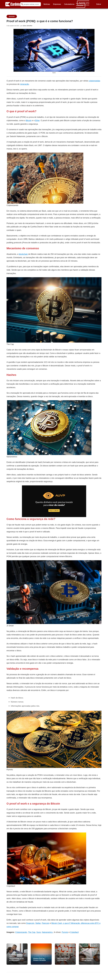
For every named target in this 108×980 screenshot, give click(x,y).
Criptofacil (74, 932)
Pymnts (65, 932)
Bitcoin (29, 120)
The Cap (32, 932)
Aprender (12, 16)
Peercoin (46, 923)
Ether (37, 120)
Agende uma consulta (83, 4)
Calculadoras (69, 4)
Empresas (57, 4)
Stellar (38, 923)
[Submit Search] (22, 4)
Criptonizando (21, 932)
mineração (24, 84)
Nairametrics (47, 932)
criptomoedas (94, 81)
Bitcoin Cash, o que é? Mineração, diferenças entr (72, 923)
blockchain (23, 254)
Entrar (99, 4)
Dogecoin (30, 923)
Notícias (47, 4)
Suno (39, 932)
